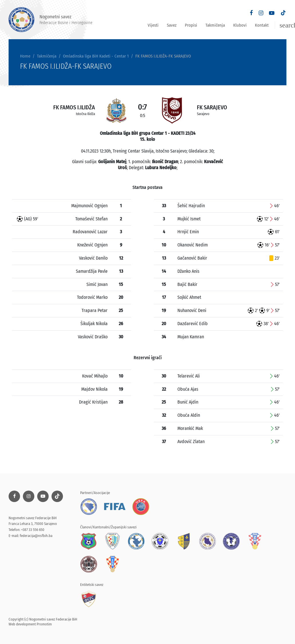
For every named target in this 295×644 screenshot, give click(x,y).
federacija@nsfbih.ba (36, 536)
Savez (172, 25)
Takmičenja (215, 25)
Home (25, 56)
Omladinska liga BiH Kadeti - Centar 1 (96, 56)
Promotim (44, 624)
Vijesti (153, 25)
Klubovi (240, 25)
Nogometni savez (51, 20)
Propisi (191, 25)
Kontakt (262, 25)
